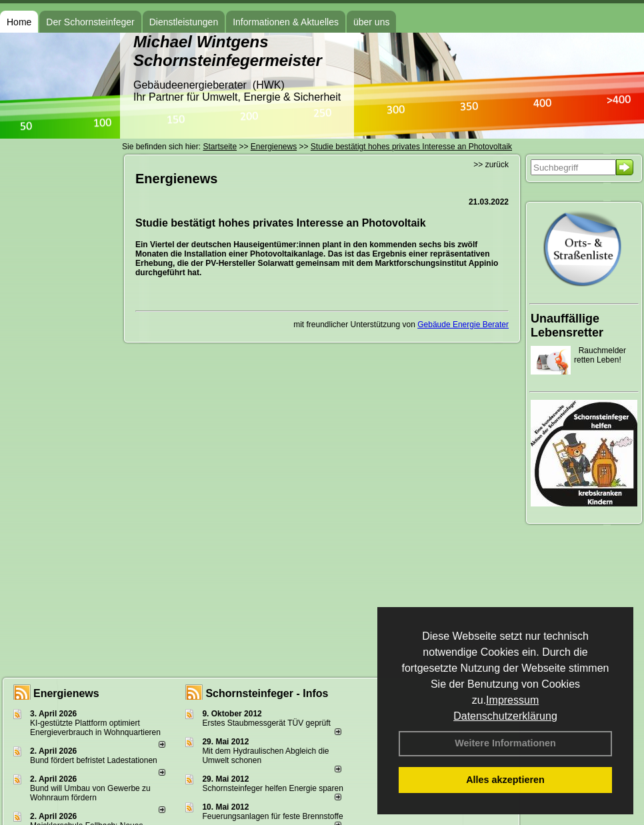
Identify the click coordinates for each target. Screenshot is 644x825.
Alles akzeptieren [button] (505, 780)
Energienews (66, 693)
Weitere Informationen (505, 743)
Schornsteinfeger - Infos (267, 693)
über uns (371, 22)
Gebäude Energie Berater (463, 325)
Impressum (512, 700)
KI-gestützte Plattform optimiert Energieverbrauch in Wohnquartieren (95, 728)
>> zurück (491, 165)
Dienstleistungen (184, 22)
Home (19, 22)
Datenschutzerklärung (505, 716)
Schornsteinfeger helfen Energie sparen (272, 788)
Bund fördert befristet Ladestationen (94, 760)
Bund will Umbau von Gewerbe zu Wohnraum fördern (90, 793)
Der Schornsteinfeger (90, 22)
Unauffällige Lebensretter (567, 326)
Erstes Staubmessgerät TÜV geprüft (266, 723)
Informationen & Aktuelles (286, 22)
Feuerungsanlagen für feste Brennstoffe (272, 816)
